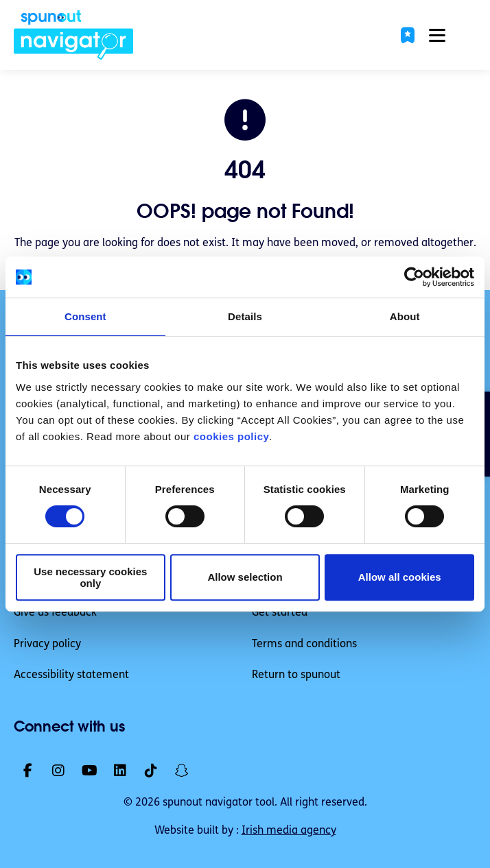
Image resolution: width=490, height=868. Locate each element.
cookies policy (231, 436)
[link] (74, 35)
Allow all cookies (400, 577)
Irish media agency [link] (289, 831)
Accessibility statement (71, 675)
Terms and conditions (304, 644)
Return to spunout (296, 675)
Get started (280, 613)
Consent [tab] (85, 316)
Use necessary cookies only (90, 577)
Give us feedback (55, 613)
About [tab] (405, 316)
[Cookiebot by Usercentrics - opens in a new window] (414, 277)
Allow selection (245, 577)
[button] (408, 35)
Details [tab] (245, 316)
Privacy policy (47, 644)
